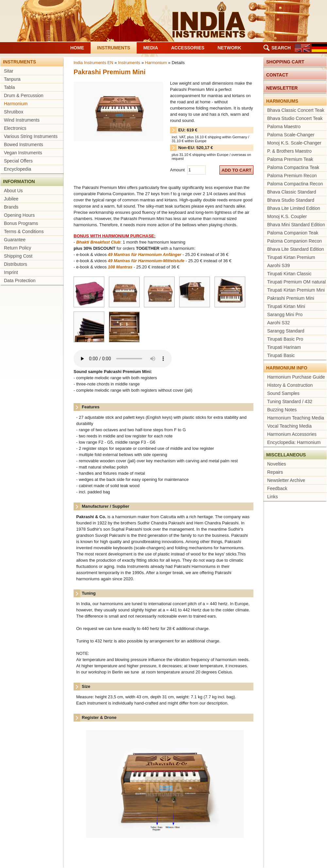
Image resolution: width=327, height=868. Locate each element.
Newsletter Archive (286, 480)
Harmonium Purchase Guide (296, 377)
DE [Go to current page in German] (319, 48)
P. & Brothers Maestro (289, 151)
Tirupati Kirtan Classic (289, 274)
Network (229, 48)
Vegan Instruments (23, 153)
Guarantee (15, 240)
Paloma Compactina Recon (295, 184)
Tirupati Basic (281, 355)
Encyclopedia (17, 169)
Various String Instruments (31, 136)
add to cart (236, 170)
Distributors (16, 264)
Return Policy (17, 248)
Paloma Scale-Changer (291, 135)
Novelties (277, 464)
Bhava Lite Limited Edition (294, 208)
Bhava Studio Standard (291, 200)
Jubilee (11, 199)
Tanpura (12, 79)
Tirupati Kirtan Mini (286, 306)
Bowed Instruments (24, 145)
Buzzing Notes (282, 410)
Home (77, 48)
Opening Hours (19, 215)
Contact (277, 75)
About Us (13, 191)
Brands (11, 207)
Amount (178, 170)
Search (281, 48)
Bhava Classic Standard (292, 192)
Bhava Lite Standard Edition (296, 249)
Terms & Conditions (24, 231)
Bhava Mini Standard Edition (296, 225)
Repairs (275, 472)
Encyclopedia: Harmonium (294, 442)
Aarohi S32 (278, 323)
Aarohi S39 (278, 265)
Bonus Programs (21, 223)
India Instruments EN (93, 63)
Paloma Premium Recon (292, 176)
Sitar (9, 71)
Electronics (15, 128)
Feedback (277, 488)
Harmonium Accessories (292, 434)
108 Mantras (120, 267)
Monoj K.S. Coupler (287, 216)
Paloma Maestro (284, 127)
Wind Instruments (22, 120)
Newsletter (282, 88)
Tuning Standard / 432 (290, 401)
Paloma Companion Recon (294, 241)
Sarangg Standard (286, 331)
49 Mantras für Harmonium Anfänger (145, 255)
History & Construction (290, 385)
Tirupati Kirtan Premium (291, 257)
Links (273, 497)
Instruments (114, 48)
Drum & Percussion (24, 95)
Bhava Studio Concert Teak (295, 118)
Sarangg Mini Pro (285, 315)
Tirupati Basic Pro (285, 339)
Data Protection (20, 281)
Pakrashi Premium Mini (291, 298)
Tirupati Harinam (284, 347)
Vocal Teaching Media (289, 426)
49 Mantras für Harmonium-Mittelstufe (146, 261)
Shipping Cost (18, 256)
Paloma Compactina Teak (293, 167)
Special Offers (18, 161)
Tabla (9, 87)
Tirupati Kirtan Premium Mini (296, 290)
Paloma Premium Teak (290, 159)
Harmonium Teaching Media (296, 418)
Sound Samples (283, 393)
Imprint (11, 272)
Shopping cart (285, 62)
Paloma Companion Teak (293, 233)
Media (151, 48)
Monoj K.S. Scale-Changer (294, 143)
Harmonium (16, 104)
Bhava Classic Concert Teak (296, 110)
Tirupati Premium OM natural (296, 282)
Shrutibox (14, 112)
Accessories (188, 48)
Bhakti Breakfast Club (98, 242)
